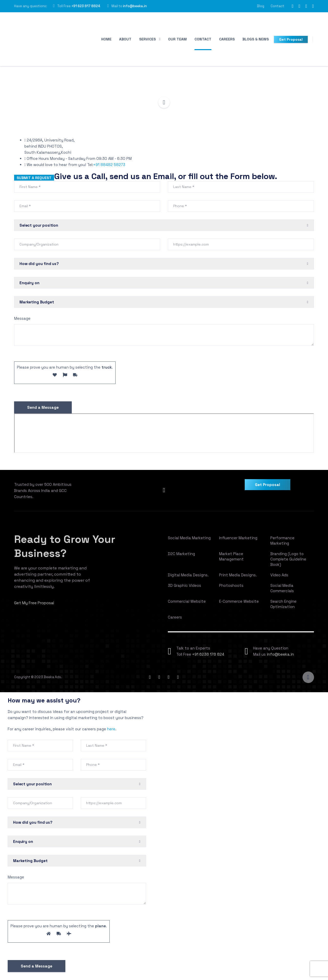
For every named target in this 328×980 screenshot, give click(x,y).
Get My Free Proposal (35, 606)
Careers (227, 39)
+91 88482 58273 (109, 167)
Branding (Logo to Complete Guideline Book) (288, 562)
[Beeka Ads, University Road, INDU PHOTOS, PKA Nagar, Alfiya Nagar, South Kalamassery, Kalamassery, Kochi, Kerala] (164, 436)
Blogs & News (256, 39)
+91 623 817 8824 (86, 6)
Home (106, 39)
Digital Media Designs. (188, 578)
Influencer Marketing (238, 541)
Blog (261, 6)
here (111, 732)
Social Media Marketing (189, 541)
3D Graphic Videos (184, 588)
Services (147, 39)
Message (22, 321)
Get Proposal (291, 39)
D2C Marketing (181, 557)
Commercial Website (187, 604)
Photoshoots (231, 588)
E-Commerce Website (239, 604)
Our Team (177, 39)
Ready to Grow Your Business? (72, 548)
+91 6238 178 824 (208, 657)
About (125, 39)
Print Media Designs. (238, 578)
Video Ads (279, 578)
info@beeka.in (135, 6)
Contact (277, 6)
